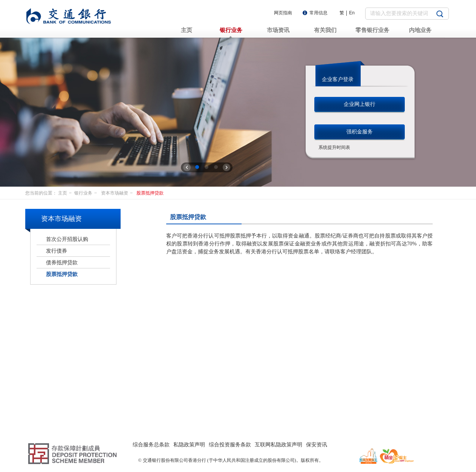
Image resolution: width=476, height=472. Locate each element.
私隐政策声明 (189, 444)
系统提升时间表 (334, 147)
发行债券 (57, 251)
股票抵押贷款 (150, 193)
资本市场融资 (118, 193)
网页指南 (283, 13)
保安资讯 (317, 444)
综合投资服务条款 (230, 444)
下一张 (227, 167)
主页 (66, 193)
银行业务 (87, 193)
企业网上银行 (360, 104)
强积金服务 (360, 132)
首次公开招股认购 (67, 239)
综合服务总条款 (151, 444)
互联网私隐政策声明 (279, 444)
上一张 (187, 167)
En (352, 13)
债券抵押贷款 (62, 262)
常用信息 (318, 13)
